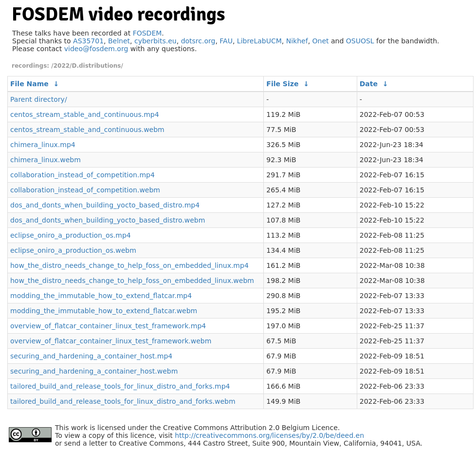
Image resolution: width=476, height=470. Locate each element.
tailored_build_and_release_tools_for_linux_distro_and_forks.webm (123, 401)
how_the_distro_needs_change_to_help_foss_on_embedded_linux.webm (132, 281)
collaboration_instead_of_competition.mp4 (82, 175)
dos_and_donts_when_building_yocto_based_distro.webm (108, 220)
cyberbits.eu (156, 41)
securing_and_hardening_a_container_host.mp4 (91, 356)
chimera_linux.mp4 (43, 145)
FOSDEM (147, 33)
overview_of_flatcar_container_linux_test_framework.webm (111, 341)
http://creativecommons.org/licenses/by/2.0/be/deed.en (269, 435)
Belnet (119, 41)
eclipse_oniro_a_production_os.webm (73, 250)
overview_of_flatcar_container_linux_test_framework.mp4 (108, 326)
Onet (321, 41)
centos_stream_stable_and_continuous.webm (87, 130)
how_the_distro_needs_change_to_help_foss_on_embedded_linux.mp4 (129, 265)
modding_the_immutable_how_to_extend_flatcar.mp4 (101, 296)
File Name (29, 84)
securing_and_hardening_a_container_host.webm (94, 371)
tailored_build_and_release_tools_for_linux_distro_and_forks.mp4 (120, 386)
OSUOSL (360, 41)
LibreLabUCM (259, 41)
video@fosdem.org (96, 49)
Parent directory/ (39, 99)
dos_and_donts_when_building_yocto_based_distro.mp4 (105, 205)
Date (369, 84)
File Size (282, 84)
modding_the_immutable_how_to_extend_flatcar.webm (104, 311)
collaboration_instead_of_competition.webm (85, 190)
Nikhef (297, 41)
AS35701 (88, 41)
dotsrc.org (198, 41)
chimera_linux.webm (46, 160)
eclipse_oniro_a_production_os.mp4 (71, 235)
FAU (226, 41)
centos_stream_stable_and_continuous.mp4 (85, 114)
